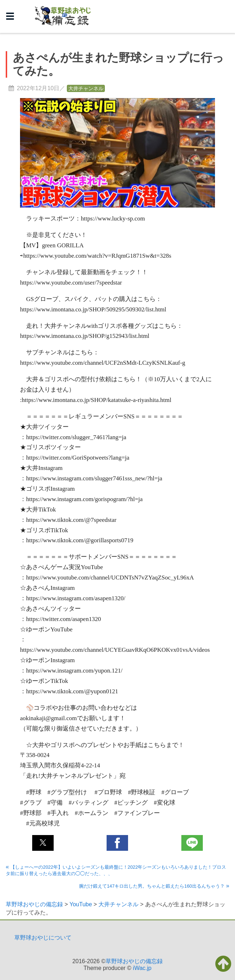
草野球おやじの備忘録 (134, 961)
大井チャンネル (86, 88)
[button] (43, 843)
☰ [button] (10, 16)
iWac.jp (142, 968)
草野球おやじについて (43, 938)
